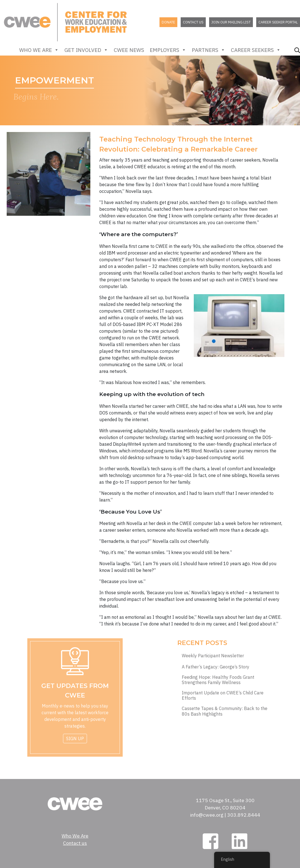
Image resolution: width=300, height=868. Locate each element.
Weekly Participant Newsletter (213, 656)
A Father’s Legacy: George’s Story (216, 667)
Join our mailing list (231, 22)
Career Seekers (256, 50)
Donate (168, 22)
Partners (209, 50)
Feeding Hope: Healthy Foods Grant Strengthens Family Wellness (218, 680)
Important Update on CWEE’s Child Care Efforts (223, 696)
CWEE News (129, 50)
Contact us (193, 22)
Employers (168, 50)
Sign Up (75, 738)
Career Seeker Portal (278, 22)
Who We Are (39, 50)
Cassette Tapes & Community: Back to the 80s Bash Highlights (225, 711)
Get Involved (86, 50)
